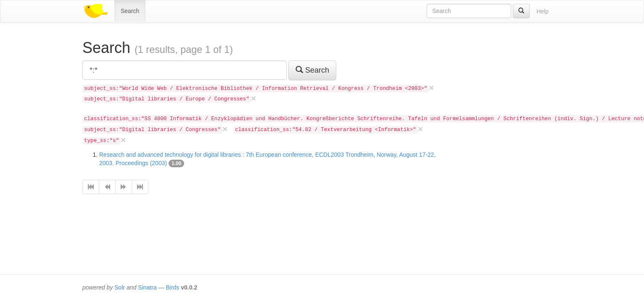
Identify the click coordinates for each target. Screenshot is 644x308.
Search (130, 11)
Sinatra (147, 287)
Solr (120, 287)
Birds (172, 287)
